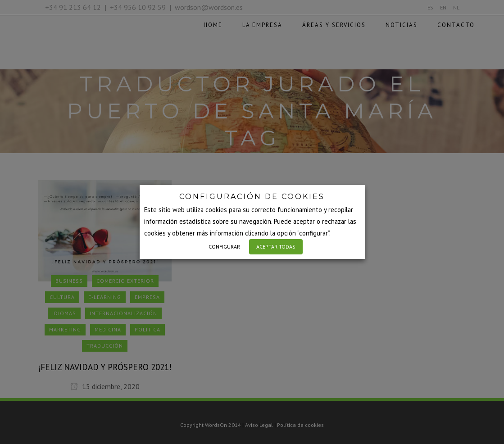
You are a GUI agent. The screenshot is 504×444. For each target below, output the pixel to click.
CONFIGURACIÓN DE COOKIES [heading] (252, 197)
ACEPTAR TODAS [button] (276, 247)
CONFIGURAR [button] (224, 247)
